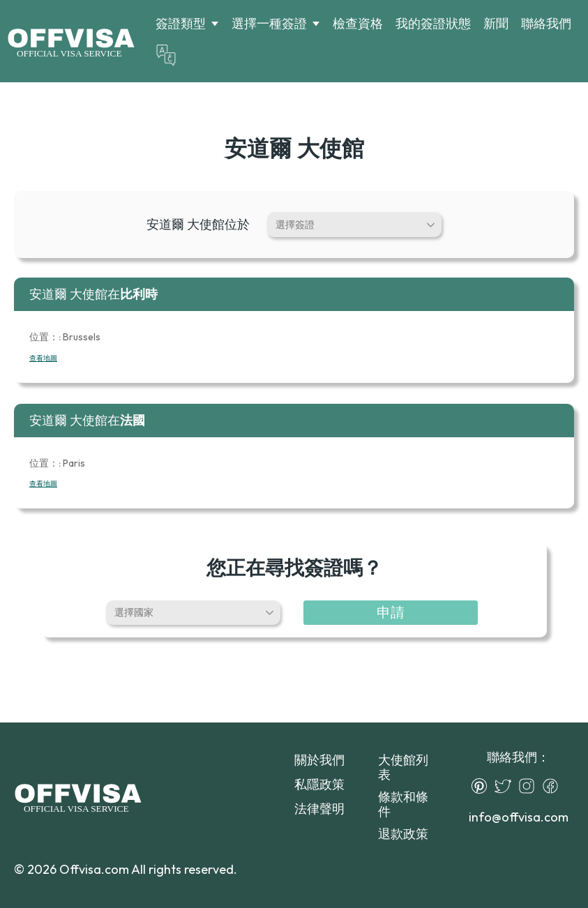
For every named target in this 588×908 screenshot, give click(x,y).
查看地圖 (43, 358)
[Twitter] (506, 786)
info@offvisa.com (519, 817)
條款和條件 (403, 804)
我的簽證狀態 (433, 23)
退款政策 (403, 834)
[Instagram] (530, 786)
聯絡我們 (546, 23)
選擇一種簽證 (269, 24)
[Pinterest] (483, 786)
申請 (391, 612)
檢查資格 (358, 23)
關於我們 (319, 760)
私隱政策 (319, 784)
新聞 (496, 23)
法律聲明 (319, 809)
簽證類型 (181, 24)
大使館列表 (403, 767)
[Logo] (71, 41)
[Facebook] (554, 786)
